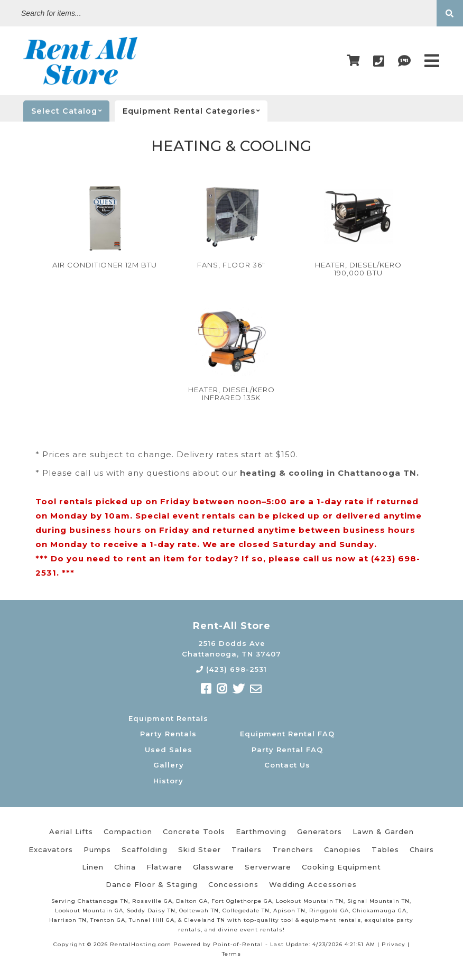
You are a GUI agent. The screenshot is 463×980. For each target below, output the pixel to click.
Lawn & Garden (383, 831)
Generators (320, 831)
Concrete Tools (194, 831)
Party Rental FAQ (287, 750)
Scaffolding (145, 849)
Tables (385, 849)
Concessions (233, 884)
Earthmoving (261, 831)
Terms (232, 954)
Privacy (393, 944)
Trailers (247, 849)
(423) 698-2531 (232, 669)
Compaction (128, 831)
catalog (70, 111)
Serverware (268, 867)
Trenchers (293, 849)
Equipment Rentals (168, 718)
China (125, 867)
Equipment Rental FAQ (287, 734)
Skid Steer (200, 849)
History (168, 781)
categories (195, 111)
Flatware (164, 867)
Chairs (422, 849)
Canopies (342, 849)
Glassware (214, 867)
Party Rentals (168, 734)
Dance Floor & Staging (152, 884)
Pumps (97, 849)
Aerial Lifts (71, 831)
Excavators (51, 849)
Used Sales (169, 750)
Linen (93, 867)
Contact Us (287, 765)
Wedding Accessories (313, 884)
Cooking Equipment (341, 867)
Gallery (169, 765)
